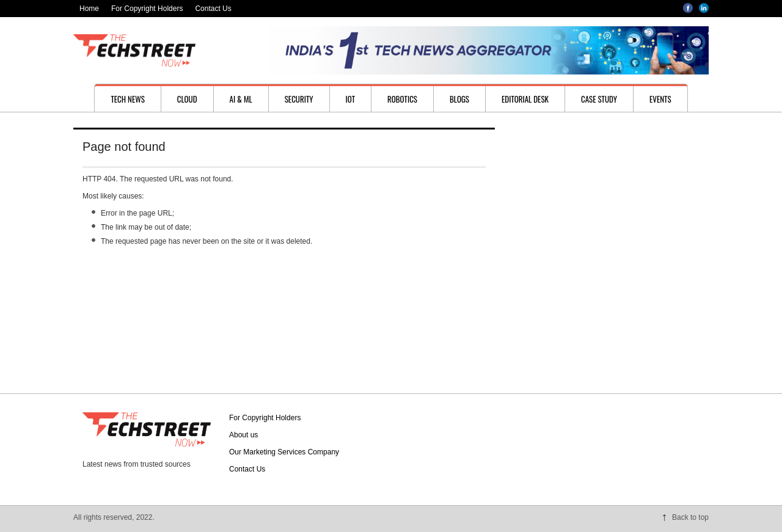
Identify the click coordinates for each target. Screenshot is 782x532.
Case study (599, 99)
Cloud (187, 99)
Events (660, 99)
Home (89, 9)
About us (243, 435)
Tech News (127, 99)
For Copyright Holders (147, 9)
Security (299, 99)
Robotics (402, 99)
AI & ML (241, 99)
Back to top (690, 517)
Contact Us (213, 9)
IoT (351, 99)
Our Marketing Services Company (284, 452)
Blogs (459, 99)
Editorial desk (525, 99)
